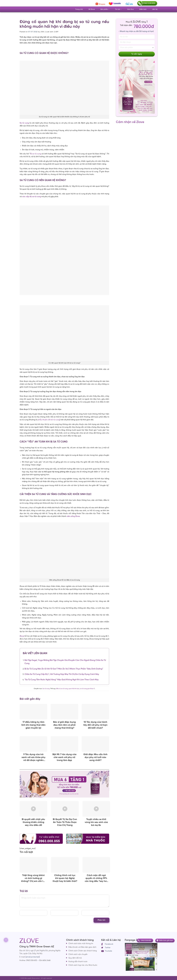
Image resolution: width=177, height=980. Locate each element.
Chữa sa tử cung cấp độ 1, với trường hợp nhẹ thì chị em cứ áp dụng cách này (62, 674)
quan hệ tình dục (74, 689)
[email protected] (33, 957)
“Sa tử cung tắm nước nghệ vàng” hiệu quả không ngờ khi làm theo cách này (62, 680)
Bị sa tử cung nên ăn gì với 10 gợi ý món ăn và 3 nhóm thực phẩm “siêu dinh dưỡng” (64, 669)
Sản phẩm (105, 9)
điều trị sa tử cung (62, 689)
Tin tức (118, 9)
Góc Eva (130, 9)
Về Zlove (92, 9)
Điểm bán (143, 9)
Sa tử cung (46, 689)
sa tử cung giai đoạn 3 (87, 689)
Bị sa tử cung (36, 154)
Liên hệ (155, 9)
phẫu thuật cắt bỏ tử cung (49, 420)
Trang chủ (79, 9)
